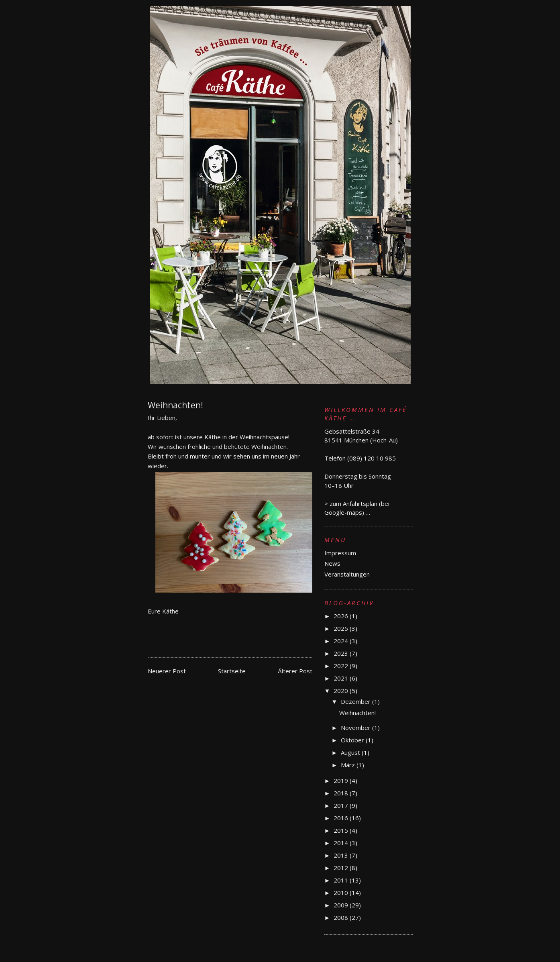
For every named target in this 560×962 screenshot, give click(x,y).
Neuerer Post (167, 671)
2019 (342, 781)
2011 (342, 880)
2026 (342, 616)
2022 (342, 666)
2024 (342, 641)
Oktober (353, 740)
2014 (342, 843)
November (356, 728)
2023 (342, 653)
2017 (342, 805)
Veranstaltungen (347, 574)
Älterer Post (295, 671)
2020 (342, 691)
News (332, 563)
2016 (342, 818)
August (351, 752)
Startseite (232, 671)
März (349, 765)
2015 (342, 830)
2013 (342, 855)
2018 (342, 793)
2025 (342, 628)
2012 (342, 868)
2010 (342, 893)
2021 (342, 678)
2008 (342, 917)
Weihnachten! (357, 713)
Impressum (340, 553)
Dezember (356, 701)
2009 (342, 905)
